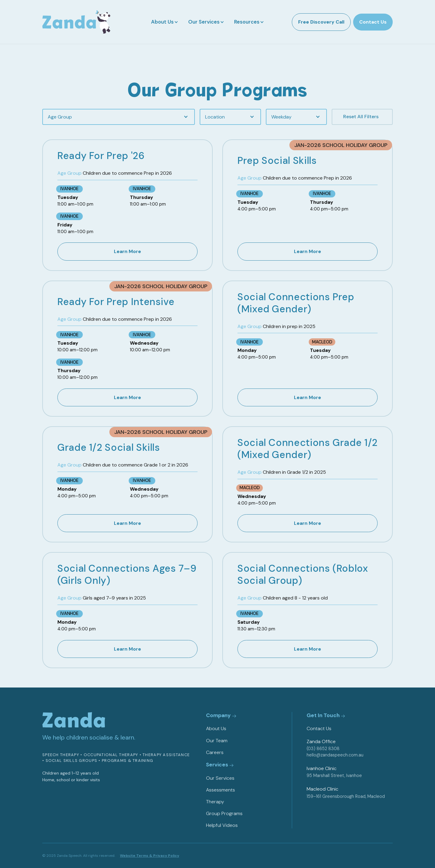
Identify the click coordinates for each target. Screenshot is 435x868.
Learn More (127, 251)
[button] (164, 22)
